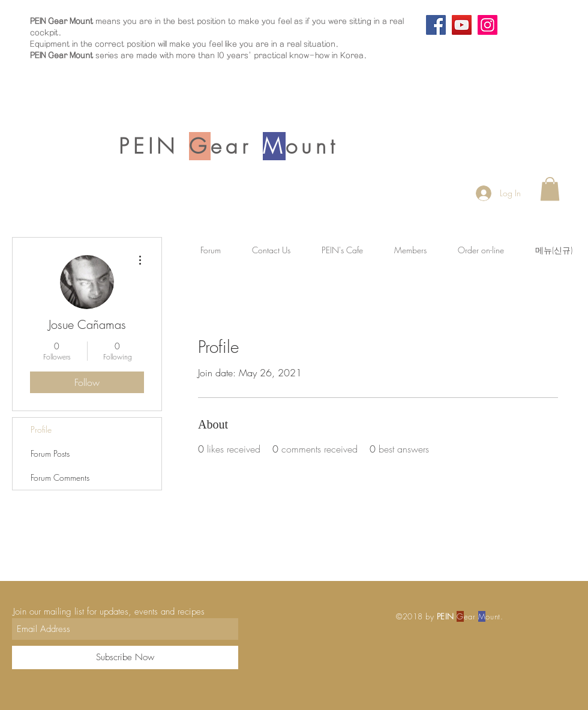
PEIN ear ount (229, 146)
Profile (41, 429)
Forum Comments (60, 477)
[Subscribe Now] (125, 657)
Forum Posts (50, 453)
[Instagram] (487, 25)
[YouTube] (462, 25)
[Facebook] (436, 25)
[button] (550, 189)
